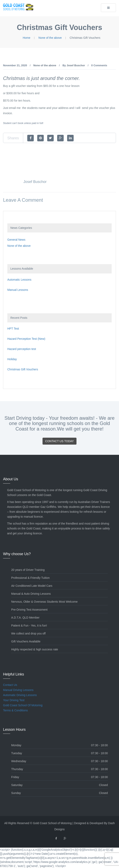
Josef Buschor (76, 65)
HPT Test (13, 329)
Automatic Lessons (19, 280)
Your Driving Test (14, 700)
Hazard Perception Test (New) (26, 339)
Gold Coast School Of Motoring (23, 705)
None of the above (50, 38)
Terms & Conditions (15, 710)
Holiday (12, 359)
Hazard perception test (22, 349)
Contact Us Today (59, 441)
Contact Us (10, 685)
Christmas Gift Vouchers (23, 369)
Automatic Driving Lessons (20, 695)
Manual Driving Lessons (18, 690)
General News (16, 240)
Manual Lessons (18, 290)
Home (27, 38)
